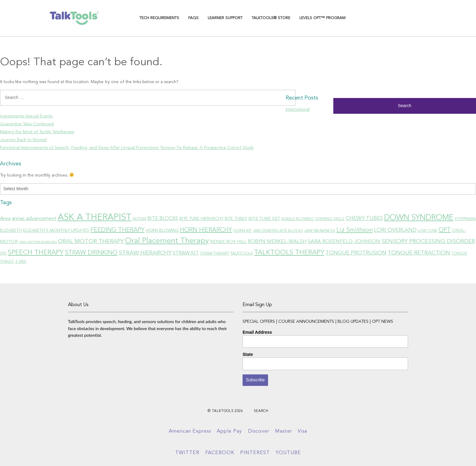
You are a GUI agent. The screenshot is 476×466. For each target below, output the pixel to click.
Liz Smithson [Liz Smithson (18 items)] (355, 230)
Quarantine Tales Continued (27, 124)
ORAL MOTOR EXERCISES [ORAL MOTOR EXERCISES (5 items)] (38, 242)
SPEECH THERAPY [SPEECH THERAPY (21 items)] (36, 253)
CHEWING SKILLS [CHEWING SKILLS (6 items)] (330, 219)
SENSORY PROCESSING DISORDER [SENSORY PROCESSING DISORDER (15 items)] (428, 241)
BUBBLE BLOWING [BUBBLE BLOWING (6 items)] (297, 219)
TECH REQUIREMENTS (159, 18)
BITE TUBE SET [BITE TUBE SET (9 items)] (264, 219)
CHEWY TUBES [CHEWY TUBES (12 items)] (364, 219)
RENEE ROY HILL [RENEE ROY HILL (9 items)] (228, 242)
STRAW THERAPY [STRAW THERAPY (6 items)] (215, 254)
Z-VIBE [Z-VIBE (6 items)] (21, 262)
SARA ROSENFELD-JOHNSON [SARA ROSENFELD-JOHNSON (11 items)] (344, 242)
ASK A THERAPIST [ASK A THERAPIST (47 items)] (95, 218)
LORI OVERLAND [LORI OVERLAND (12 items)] (395, 230)
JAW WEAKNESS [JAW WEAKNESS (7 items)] (320, 231)
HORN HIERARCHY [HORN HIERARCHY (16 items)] (206, 230)
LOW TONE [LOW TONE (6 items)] (428, 231)
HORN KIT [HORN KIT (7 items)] (242, 231)
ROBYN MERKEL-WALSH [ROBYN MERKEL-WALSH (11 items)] (277, 242)
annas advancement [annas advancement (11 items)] (34, 219)
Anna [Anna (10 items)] (5, 219)
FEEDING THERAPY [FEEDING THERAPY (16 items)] (117, 230)
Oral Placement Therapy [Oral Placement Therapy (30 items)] (167, 241)
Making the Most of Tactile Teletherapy (37, 132)
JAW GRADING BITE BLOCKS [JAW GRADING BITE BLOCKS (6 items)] (278, 231)
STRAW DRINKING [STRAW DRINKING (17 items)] (91, 253)
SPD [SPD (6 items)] (3, 254)
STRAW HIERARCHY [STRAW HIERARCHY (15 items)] (145, 253)
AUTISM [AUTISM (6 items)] (139, 219)
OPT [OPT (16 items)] (445, 230)
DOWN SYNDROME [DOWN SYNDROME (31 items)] (419, 218)
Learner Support (225, 18)
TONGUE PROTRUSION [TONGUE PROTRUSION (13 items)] (356, 253)
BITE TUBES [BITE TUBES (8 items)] (236, 219)
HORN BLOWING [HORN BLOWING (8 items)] (162, 231)
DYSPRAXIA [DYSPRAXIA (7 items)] (465, 219)
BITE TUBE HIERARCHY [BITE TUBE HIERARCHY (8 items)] (201, 219)
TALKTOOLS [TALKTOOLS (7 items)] (242, 253)
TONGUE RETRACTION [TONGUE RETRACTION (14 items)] (419, 253)
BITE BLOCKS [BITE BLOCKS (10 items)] (163, 219)
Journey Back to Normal (23, 140)
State (248, 354)
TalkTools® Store (271, 18)
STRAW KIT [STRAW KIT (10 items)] (186, 253)
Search (261, 411)
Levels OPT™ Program (322, 18)
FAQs (193, 18)
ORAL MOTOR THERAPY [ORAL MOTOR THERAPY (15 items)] (91, 241)
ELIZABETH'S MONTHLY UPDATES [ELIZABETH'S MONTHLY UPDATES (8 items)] (56, 231)
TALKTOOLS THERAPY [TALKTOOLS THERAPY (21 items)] (289, 253)
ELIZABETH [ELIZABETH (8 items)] (11, 231)
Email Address (257, 332)
